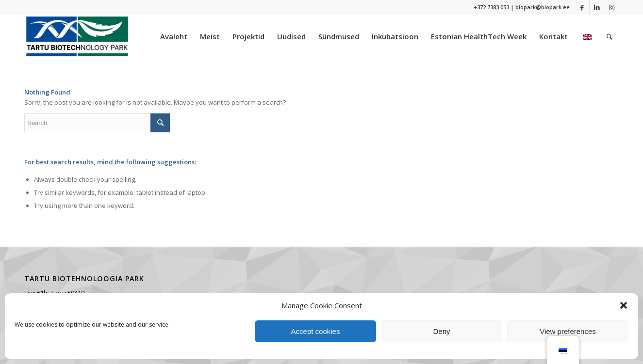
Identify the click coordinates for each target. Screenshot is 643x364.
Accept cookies (316, 331)
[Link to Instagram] (611, 7)
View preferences (568, 331)
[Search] (610, 36)
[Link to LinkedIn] (597, 7)
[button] (624, 305)
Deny (441, 331)
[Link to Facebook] (582, 7)
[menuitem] (174, 36)
